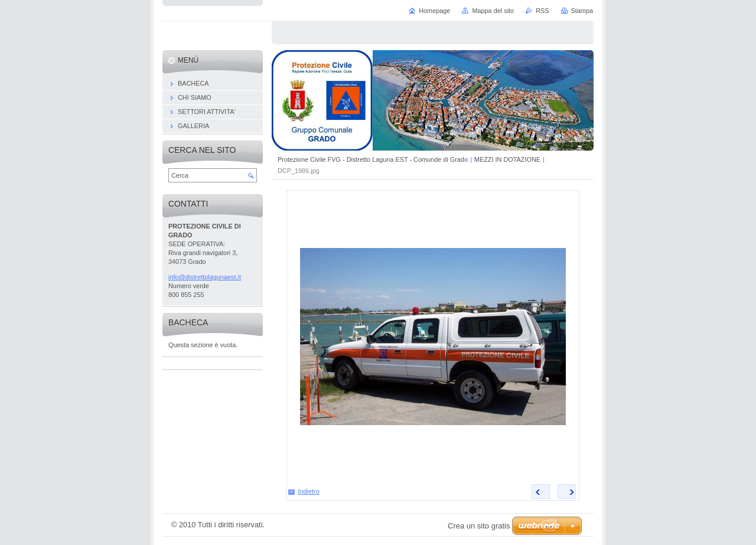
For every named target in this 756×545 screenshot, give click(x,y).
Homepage (434, 11)
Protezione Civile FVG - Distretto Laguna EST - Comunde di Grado (373, 159)
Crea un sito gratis (479, 526)
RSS (542, 11)
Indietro (309, 491)
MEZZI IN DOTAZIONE (507, 159)
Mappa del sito (493, 11)
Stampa (582, 11)
